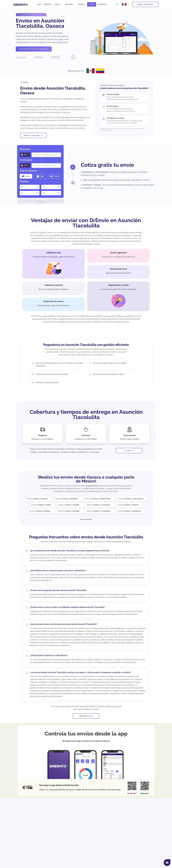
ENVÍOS (58, 4)
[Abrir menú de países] (126, 4)
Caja (40, 176)
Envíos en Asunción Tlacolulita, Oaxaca (40, 23)
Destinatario (26, 160)
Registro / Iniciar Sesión (145, 4)
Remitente (25, 149)
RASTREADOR (102, 4)
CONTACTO (81, 4)
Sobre (26, 176)
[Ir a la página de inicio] (21, 4)
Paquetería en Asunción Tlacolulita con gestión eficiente (86, 345)
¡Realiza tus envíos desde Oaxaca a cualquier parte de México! (86, 479)
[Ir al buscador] (117, 4)
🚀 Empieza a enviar (86, 716)
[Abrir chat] (167, 863)
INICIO (39, 4)
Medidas (24, 181)
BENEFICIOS (48, 4)
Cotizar (40, 201)
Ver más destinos (86, 519)
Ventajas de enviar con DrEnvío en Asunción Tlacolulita (86, 223)
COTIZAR (92, 4)
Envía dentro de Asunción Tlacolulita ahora (34, 49)
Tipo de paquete (28, 171)
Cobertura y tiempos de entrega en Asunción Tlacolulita (86, 414)
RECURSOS (70, 4)
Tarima (55, 176)
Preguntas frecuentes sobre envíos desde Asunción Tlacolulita (86, 537)
